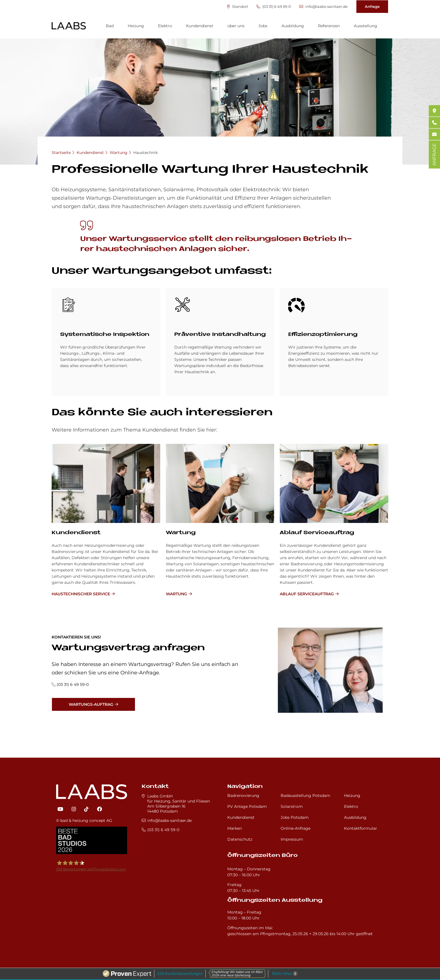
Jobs (263, 26)
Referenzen (329, 26)
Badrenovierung (243, 795)
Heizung (136, 26)
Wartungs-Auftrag (91, 704)
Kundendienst (200, 26)
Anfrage (372, 6)
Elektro (165, 26)
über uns (236, 26)
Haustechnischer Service (81, 594)
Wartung (119, 153)
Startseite (61, 153)
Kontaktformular (361, 828)
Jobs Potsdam (295, 817)
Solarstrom (292, 806)
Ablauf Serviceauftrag (317, 533)
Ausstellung (365, 26)
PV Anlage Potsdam (247, 806)
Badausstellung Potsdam (305, 795)
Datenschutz (240, 839)
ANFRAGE (434, 155)
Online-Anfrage (295, 828)
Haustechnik (145, 153)
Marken (235, 828)
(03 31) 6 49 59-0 (274, 7)
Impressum (292, 839)
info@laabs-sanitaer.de (324, 7)
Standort (238, 7)
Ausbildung (293, 26)
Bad (110, 26)
